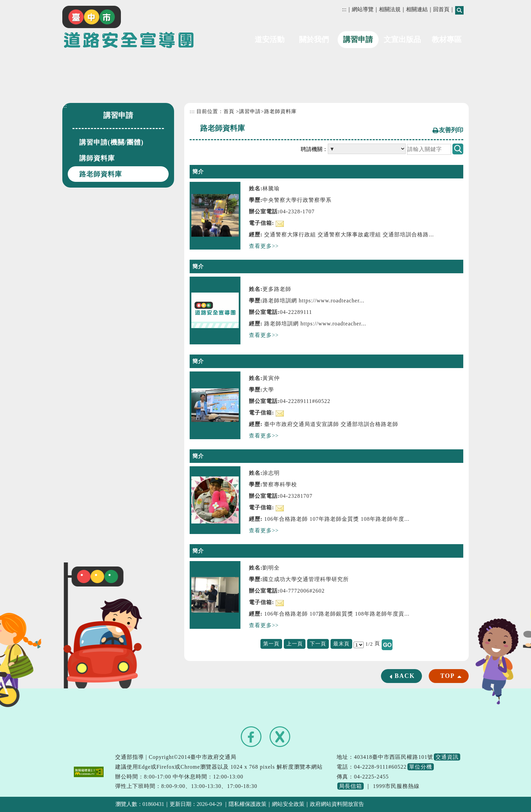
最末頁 (341, 644)
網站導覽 (363, 9)
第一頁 (271, 644)
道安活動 (270, 39)
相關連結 (417, 9)
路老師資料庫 (101, 174)
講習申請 (358, 39)
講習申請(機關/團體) (111, 142)
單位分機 (421, 767)
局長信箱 (351, 786)
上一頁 (295, 644)
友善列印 (451, 130)
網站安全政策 (288, 804)
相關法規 (390, 9)
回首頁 (441, 9)
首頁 (229, 111)
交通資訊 (447, 757)
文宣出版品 (402, 39)
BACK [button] (405, 676)
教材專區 (447, 39)
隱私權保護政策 (248, 804)
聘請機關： (314, 149)
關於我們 (314, 39)
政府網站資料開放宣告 (337, 804)
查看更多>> (264, 246)
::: (344, 9)
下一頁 (318, 644)
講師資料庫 (97, 158)
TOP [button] (448, 676)
